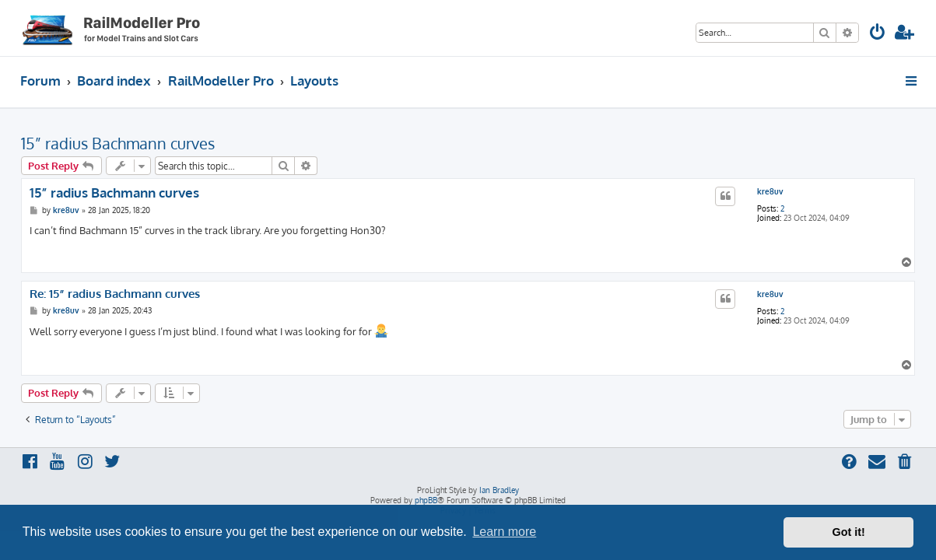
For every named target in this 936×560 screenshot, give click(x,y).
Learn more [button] (504, 532)
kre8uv (770, 191)
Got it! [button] (849, 532)
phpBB (426, 500)
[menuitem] (878, 34)
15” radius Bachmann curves (118, 143)
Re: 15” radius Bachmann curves (115, 294)
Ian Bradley (499, 490)
